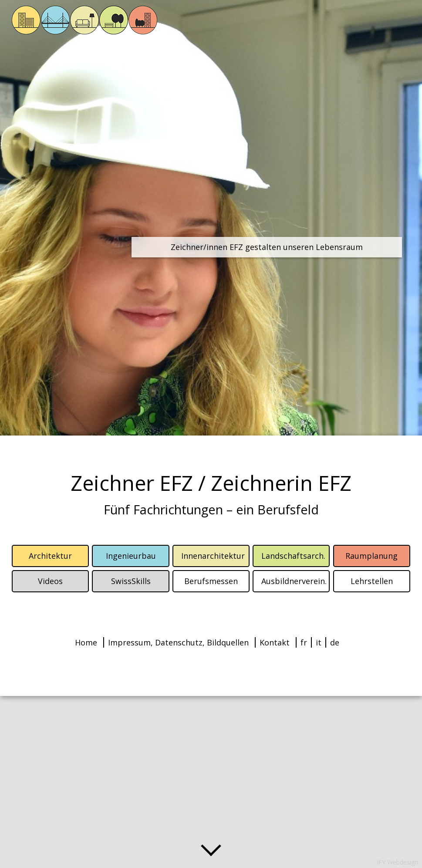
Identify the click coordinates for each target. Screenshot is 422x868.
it (319, 642)
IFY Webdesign (397, 862)
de (335, 642)
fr (304, 642)
